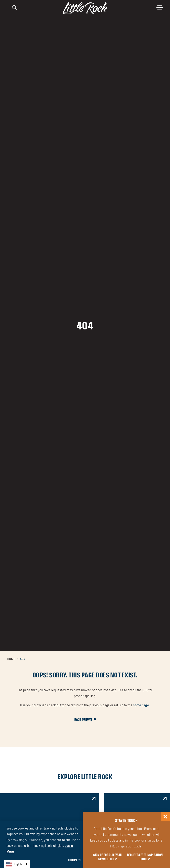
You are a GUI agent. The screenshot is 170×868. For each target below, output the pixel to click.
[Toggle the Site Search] (14, 7)
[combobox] (17, 864)
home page (141, 705)
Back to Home (83, 719)
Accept (73, 860)
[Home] (85, 8)
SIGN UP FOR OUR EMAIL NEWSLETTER (108, 857)
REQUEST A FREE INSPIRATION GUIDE (145, 857)
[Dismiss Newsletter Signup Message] (165, 817)
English (14, 864)
